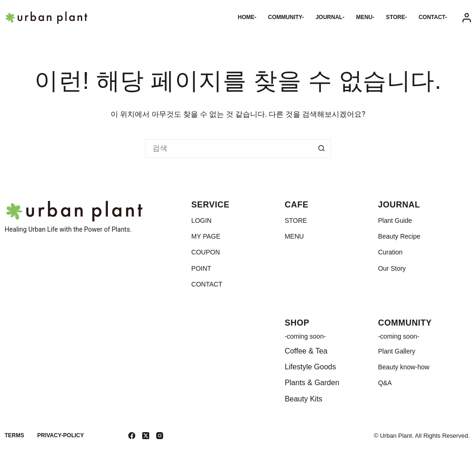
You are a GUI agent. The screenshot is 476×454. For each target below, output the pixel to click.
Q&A (385, 383)
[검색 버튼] (322, 148)
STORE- (396, 17)
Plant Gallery (397, 351)
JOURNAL (399, 205)
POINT (202, 268)
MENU (294, 236)
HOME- (247, 17)
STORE (296, 220)
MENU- (365, 17)
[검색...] (229, 148)
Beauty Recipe (399, 236)
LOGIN (202, 220)
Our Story (392, 268)
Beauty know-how (404, 367)
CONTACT (207, 284)
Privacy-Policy (60, 435)
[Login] (467, 18)
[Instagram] (160, 436)
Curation (390, 252)
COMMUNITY (405, 323)
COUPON (206, 252)
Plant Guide (395, 220)
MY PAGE (206, 236)
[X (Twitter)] (146, 436)
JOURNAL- (330, 17)
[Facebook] (132, 436)
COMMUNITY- (286, 17)
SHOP (297, 323)
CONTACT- (433, 17)
